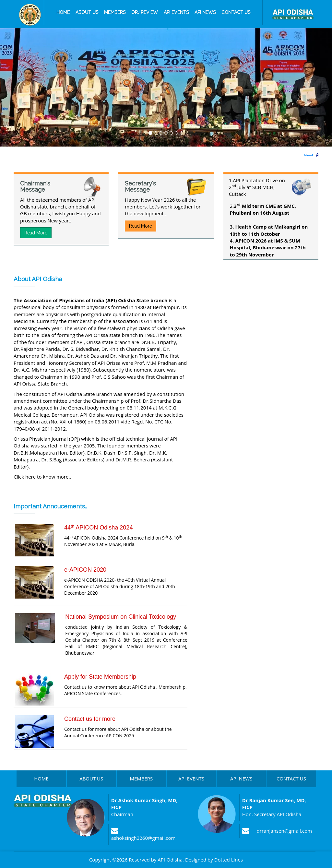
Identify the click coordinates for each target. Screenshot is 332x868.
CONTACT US (291, 779)
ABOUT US (91, 779)
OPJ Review (145, 12)
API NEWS (241, 779)
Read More (36, 233)
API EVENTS (191, 779)
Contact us (236, 12)
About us (87, 12)
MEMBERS (142, 779)
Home (63, 12)
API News (205, 12)
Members (115, 12)
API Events (176, 12)
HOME (41, 779)
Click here (25, 477)
